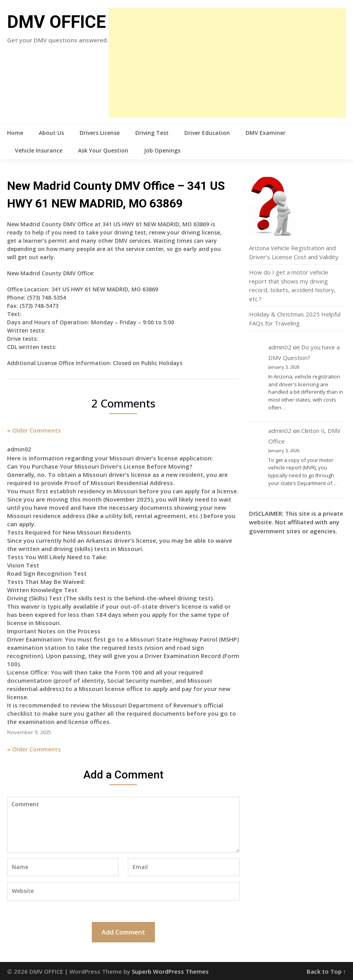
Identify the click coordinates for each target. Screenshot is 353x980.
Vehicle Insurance (39, 150)
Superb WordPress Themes (170, 971)
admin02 (280, 347)
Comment (123, 825)
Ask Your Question (103, 150)
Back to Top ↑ (327, 971)
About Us (51, 133)
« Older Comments (34, 430)
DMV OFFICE (56, 22)
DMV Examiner (266, 133)
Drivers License (100, 133)
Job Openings (162, 150)
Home (15, 133)
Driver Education (207, 133)
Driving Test (152, 133)
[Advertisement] (227, 63)
